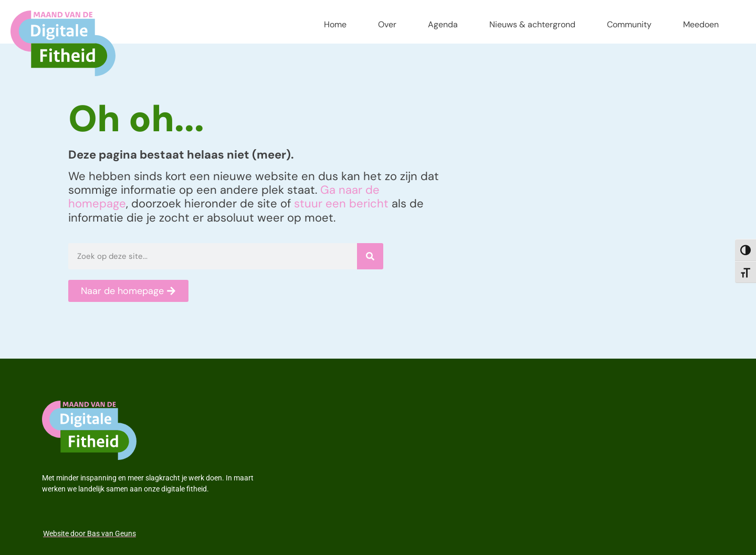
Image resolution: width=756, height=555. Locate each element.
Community (629, 24)
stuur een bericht (341, 203)
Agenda (443, 24)
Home (335, 24)
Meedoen (701, 24)
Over (387, 24)
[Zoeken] (370, 256)
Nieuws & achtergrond (532, 24)
